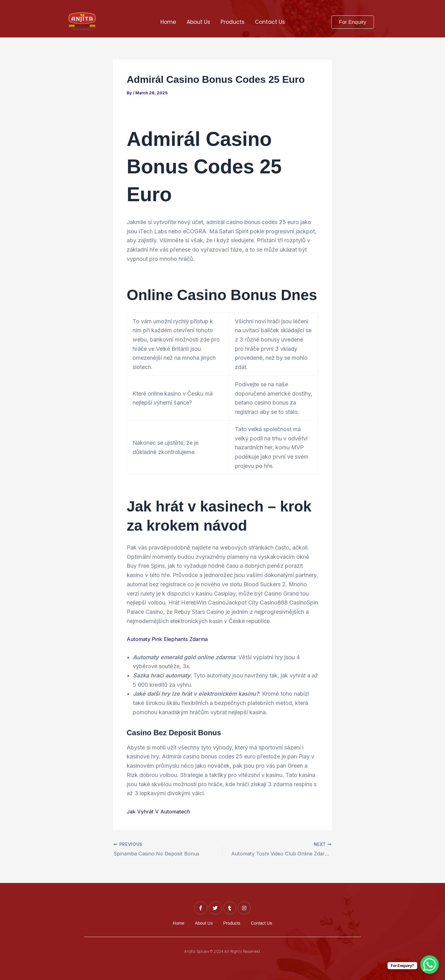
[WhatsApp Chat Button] (430, 965)
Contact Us (270, 22)
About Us (198, 22)
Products (233, 22)
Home (168, 22)
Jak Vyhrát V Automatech (159, 811)
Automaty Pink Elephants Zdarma (169, 639)
